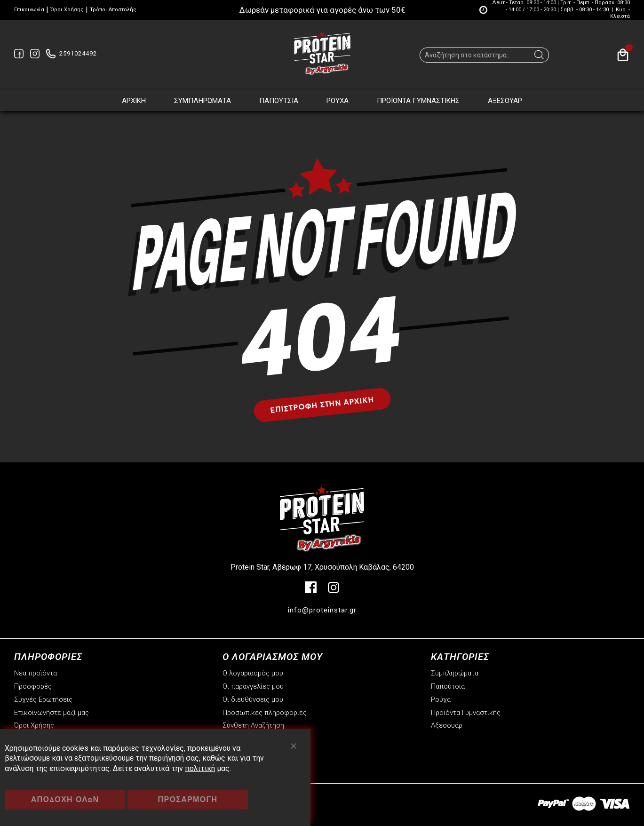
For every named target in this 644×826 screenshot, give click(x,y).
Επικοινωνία (29, 10)
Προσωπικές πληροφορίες (265, 713)
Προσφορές (33, 686)
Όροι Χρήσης (67, 10)
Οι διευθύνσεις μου (253, 699)
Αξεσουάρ (447, 725)
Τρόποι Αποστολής (113, 10)
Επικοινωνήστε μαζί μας (52, 713)
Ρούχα (441, 699)
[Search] (539, 57)
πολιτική (200, 768)
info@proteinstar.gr (322, 610)
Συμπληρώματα (455, 673)
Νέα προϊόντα (36, 673)
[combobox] (484, 55)
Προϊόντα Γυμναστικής (466, 713)
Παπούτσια (448, 686)
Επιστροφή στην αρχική (322, 404)
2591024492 (78, 53)
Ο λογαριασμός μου (253, 673)
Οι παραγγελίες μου (253, 686)
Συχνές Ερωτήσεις (43, 699)
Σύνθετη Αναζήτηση (253, 725)
